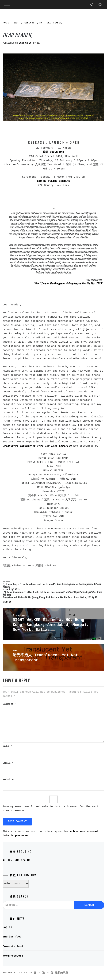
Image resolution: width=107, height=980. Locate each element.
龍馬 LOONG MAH (53, 152)
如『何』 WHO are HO (16, 860)
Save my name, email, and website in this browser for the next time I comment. (50, 809)
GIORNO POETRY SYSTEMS (53, 181)
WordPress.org (13, 956)
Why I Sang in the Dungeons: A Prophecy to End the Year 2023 (68, 283)
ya (38, 43)
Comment (10, 704)
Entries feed (12, 937)
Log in (7, 927)
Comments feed (13, 946)
